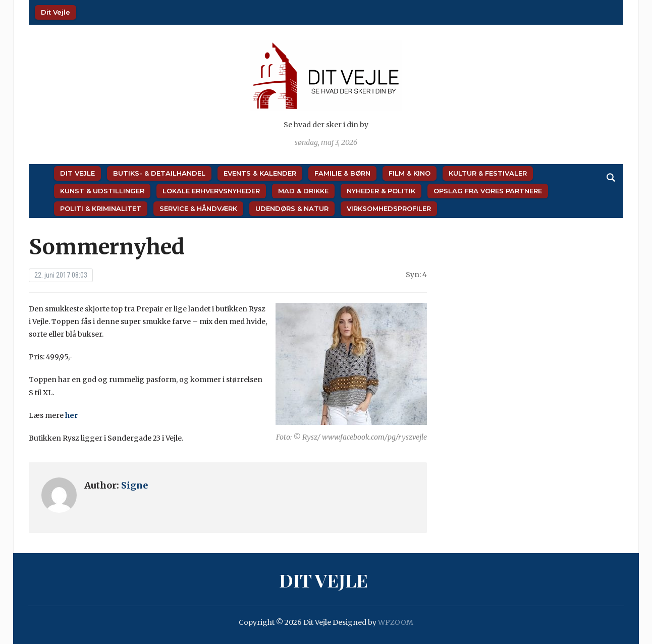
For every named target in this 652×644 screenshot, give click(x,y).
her (71, 415)
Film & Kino (410, 173)
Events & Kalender (260, 173)
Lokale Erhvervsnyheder (211, 191)
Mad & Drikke (303, 191)
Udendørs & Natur (292, 208)
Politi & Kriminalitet (101, 208)
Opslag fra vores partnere (488, 191)
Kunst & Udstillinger (102, 191)
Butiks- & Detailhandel (159, 173)
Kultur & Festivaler (488, 173)
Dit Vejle (56, 12)
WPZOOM (396, 622)
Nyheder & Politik (381, 191)
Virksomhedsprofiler (389, 208)
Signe (134, 485)
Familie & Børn (342, 173)
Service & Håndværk (198, 208)
